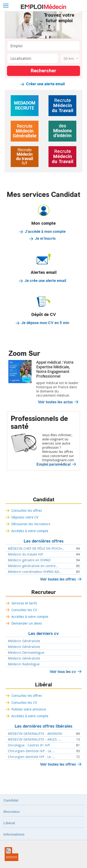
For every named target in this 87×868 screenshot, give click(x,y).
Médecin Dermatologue (26, 653)
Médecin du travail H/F (26, 554)
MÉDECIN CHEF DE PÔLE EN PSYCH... (36, 549)
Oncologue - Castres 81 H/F (29, 745)
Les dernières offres (44, 541)
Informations (14, 834)
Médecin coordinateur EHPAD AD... (35, 572)
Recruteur (44, 592)
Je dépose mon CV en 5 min (45, 323)
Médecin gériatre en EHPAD (29, 560)
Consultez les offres (27, 510)
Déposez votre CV (25, 517)
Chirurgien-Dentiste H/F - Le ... (31, 751)
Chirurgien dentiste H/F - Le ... (31, 757)
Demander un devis (27, 623)
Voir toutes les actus (55, 402)
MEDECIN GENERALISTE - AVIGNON (35, 734)
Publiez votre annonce (29, 709)
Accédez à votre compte (30, 531)
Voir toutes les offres (58, 579)
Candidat (44, 500)
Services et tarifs (24, 603)
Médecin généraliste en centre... (33, 566)
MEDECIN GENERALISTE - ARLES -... (35, 739)
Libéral (43, 685)
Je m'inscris (45, 239)
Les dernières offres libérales (43, 726)
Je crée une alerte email (45, 281)
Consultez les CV (24, 610)
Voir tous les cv (63, 672)
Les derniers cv (43, 634)
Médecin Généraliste (24, 641)
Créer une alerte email (45, 84)
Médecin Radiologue (24, 664)
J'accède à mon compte (45, 232)
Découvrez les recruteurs (31, 524)
